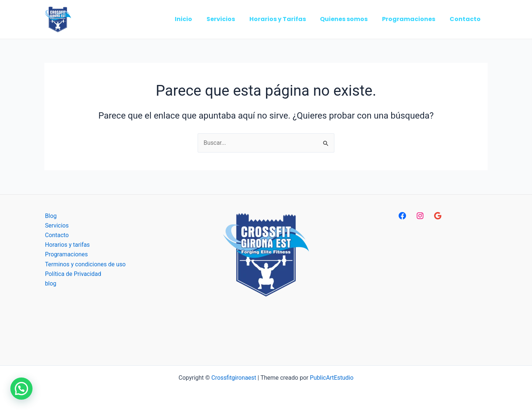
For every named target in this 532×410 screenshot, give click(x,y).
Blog (50, 216)
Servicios (56, 225)
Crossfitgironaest (233, 378)
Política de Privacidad (73, 274)
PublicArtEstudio (332, 378)
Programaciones (66, 255)
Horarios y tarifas (67, 245)
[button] (21, 389)
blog (50, 284)
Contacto (56, 235)
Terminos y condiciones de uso (85, 265)
